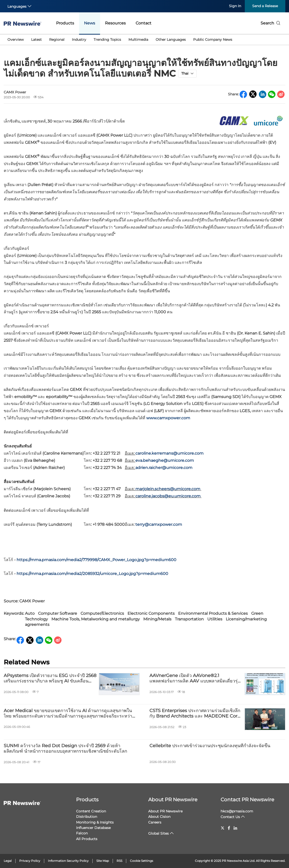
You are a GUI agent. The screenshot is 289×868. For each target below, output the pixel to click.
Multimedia (138, 40)
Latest (36, 40)
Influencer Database (93, 828)
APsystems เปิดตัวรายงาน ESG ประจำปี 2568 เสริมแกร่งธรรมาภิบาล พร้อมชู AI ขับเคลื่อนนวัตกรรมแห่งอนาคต (50, 678)
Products (65, 23)
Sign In (235, 6)
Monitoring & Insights (95, 822)
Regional (57, 40)
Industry (79, 40)
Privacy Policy (30, 861)
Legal (8, 861)
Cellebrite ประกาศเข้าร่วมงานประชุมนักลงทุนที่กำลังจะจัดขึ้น (210, 746)
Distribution (87, 817)
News (90, 23)
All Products (87, 839)
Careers (155, 822)
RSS (119, 861)
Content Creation (91, 811)
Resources (115, 23)
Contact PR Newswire (247, 800)
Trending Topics (107, 40)
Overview (16, 40)
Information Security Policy (68, 861)
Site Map (103, 861)
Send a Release (265, 6)
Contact (144, 23)
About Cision (159, 817)
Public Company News (213, 40)
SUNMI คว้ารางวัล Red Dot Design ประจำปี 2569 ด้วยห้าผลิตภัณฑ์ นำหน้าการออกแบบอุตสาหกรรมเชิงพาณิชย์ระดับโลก (65, 749)
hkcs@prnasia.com (237, 811)
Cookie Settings (142, 861)
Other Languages (171, 40)
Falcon (82, 833)
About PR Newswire (173, 800)
